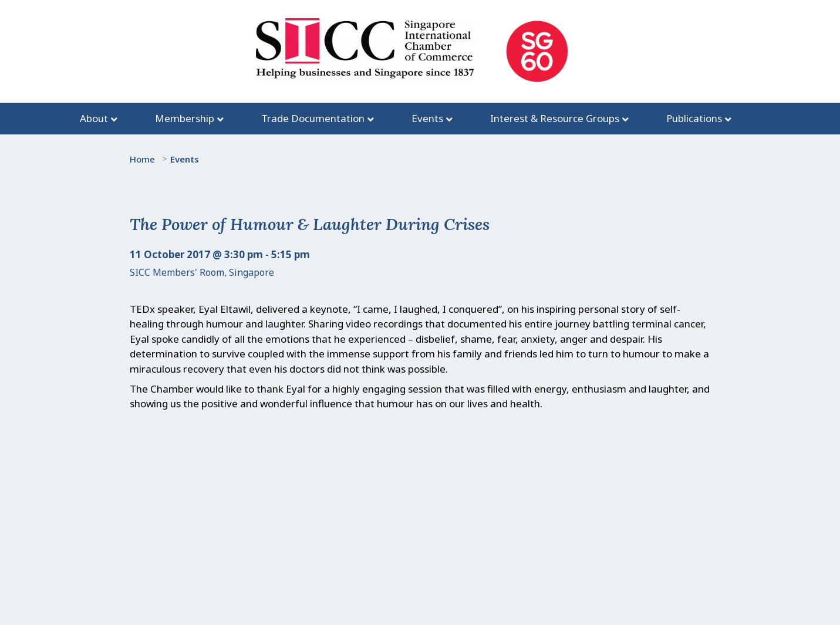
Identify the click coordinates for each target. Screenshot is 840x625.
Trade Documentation (313, 118)
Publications (694, 118)
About (94, 118)
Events (427, 118)
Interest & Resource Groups (555, 118)
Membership (185, 118)
